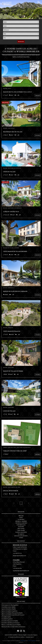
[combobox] (21, 22)
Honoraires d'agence (33, 635)
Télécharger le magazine (21, 587)
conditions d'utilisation (32, 641)
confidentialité (23, 641)
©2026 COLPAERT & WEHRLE (11, 635)
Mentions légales (23, 635)
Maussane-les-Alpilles (20, 545)
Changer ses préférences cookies (17, 637)
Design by (30, 637)
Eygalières (16, 560)
